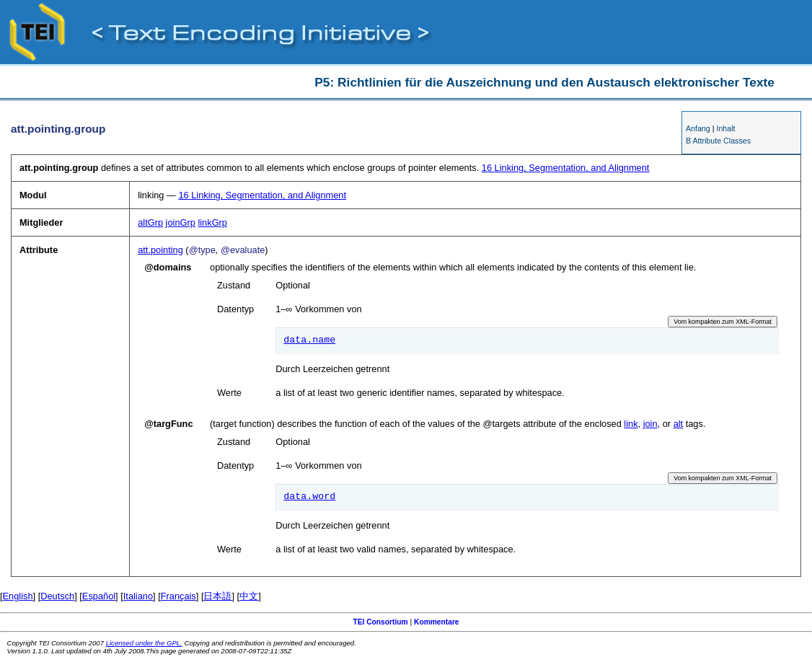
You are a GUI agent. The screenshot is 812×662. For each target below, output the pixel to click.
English (18, 596)
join (650, 424)
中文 (249, 596)
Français (178, 596)
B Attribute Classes (718, 141)
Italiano (138, 596)
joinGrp (181, 222)
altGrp (150, 222)
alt (679, 424)
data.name (309, 340)
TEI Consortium (380, 622)
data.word (309, 497)
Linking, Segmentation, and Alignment (566, 168)
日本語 (217, 596)
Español (99, 596)
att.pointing (160, 250)
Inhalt (725, 128)
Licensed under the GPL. (144, 643)
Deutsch (57, 596)
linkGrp (212, 222)
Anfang (698, 128)
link (631, 424)
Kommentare (437, 622)
